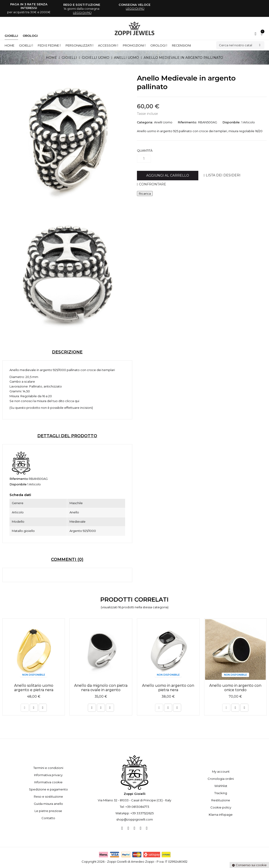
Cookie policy (221, 807)
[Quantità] (144, 159)
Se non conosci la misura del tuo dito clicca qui (44, 401)
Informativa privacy (48, 775)
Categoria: (145, 122)
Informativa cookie (48, 782)
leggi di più (82, 13)
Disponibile (18, 484)
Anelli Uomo (163, 122)
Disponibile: (231, 122)
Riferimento (19, 479)
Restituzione (221, 800)
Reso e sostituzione (48, 796)
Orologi (30, 36)
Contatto (48, 818)
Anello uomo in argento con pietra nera (168, 688)
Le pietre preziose (48, 811)
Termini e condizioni (48, 768)
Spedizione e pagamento (48, 789)
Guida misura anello (48, 804)
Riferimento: (187, 122)
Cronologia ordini (221, 779)
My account (221, 771)
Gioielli (11, 36)
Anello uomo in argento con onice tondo (235, 688)
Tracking (221, 793)
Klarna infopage (221, 815)
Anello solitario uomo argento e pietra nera (34, 688)
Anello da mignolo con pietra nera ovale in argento (101, 688)
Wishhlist (221, 786)
